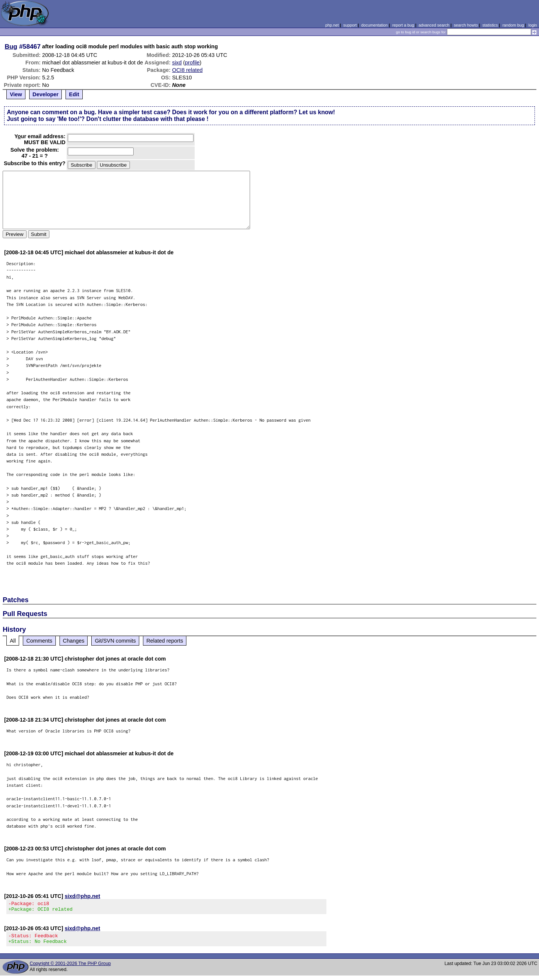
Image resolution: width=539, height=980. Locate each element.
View (16, 94)
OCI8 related (188, 70)
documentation (374, 25)
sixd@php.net (83, 896)
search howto (466, 25)
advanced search (434, 25)
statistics (490, 25)
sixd (177, 63)
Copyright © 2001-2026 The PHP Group (70, 968)
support (350, 25)
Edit (74, 94)
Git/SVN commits (115, 641)
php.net (332, 25)
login (533, 25)
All (13, 641)
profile (192, 63)
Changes (74, 641)
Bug (11, 46)
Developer (46, 94)
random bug (513, 25)
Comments (39, 641)
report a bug (403, 25)
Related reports (165, 641)
